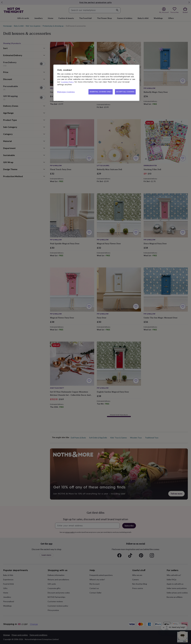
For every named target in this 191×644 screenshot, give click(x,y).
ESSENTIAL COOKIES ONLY (101, 92)
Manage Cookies (66, 92)
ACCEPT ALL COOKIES (125, 92)
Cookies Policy (67, 82)
